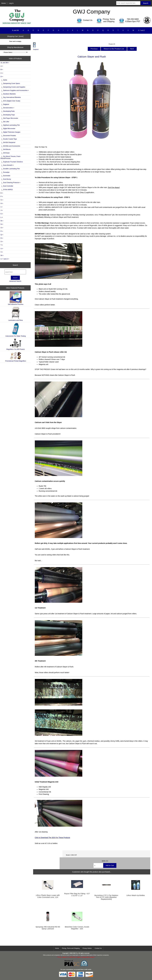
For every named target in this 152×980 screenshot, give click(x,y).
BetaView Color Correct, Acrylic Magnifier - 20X (77, 928)
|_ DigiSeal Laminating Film (10, 125)
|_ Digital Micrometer (8, 129)
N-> (2, 224)
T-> (2, 245)
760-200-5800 (133, 19)
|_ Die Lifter (5, 122)
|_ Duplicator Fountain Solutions (12, 162)
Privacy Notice (87, 948)
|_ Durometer (5, 176)
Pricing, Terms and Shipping (71, 948)
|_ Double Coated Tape (9, 139)
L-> (2, 217)
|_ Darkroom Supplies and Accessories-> (15, 90)
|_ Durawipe (5, 172)
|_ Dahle (4, 80)
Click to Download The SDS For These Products (52, 838)
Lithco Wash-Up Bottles (136, 895)
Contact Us (98, 948)
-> (2, 77)
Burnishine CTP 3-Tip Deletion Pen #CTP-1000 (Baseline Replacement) (106, 897)
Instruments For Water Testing (16, 330)
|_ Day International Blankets (11, 97)
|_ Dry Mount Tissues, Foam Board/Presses (10, 157)
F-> (2, 196)
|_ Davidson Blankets (8, 94)
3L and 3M (15, 30)
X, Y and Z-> (5, 259)
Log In (11, 3)
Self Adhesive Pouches (16, 298)
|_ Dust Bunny (6, 179)
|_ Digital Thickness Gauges (10, 132)
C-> (2, 73)
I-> (1, 207)
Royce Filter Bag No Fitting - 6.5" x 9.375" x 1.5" (77, 895)
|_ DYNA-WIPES (7, 190)
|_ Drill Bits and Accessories (10, 146)
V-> (2, 252)
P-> (2, 231)
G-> (2, 200)
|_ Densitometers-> (7, 108)
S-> (2, 242)
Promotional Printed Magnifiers (16, 357)
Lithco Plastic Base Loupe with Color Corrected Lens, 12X (48, 896)
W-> (2, 255)
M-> (2, 221)
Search (15, 265)
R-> (2, 238)
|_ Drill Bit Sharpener (8, 142)
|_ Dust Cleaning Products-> (11, 183)
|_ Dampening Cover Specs (10, 83)
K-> (2, 214)
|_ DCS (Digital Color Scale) (10, 101)
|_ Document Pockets (8, 136)
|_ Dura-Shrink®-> (7, 165)
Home (4, 3)
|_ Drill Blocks (6, 149)
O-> (2, 228)
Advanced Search (15, 281)
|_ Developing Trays (8, 115)
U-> (2, 249)
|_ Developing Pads (8, 111)
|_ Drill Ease (5, 153)
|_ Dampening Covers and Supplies (13, 87)
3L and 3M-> (5, 63)
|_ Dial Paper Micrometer (9, 118)
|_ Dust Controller (7, 186)
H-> (2, 203)
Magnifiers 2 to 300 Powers (16, 344)
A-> (2, 66)
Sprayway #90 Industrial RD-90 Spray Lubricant (48, 928)
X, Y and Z (141, 30)
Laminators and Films (16, 314)
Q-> (2, 235)
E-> (2, 193)
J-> (2, 210)
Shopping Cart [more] (15, 36)
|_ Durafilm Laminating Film (10, 169)
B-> (2, 70)
